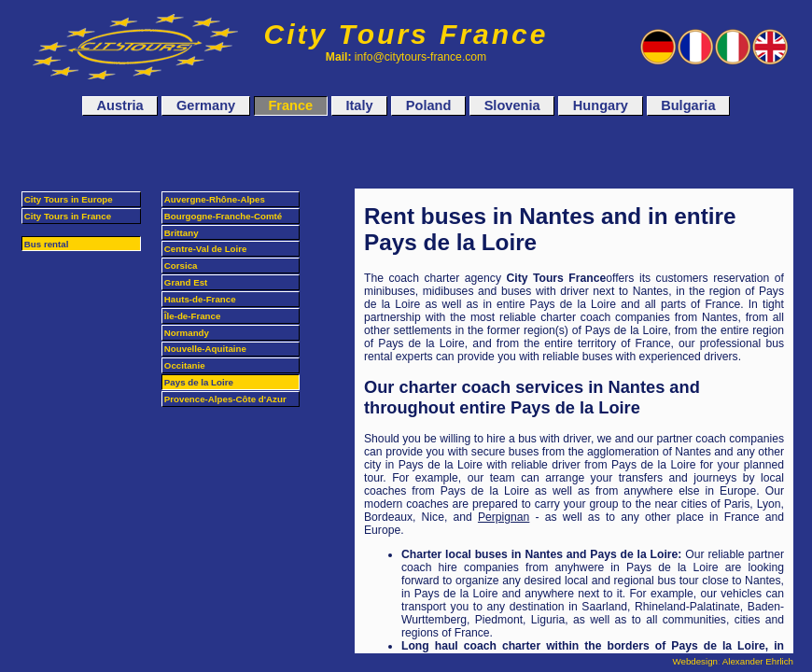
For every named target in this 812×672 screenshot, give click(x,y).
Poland (429, 106)
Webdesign (695, 661)
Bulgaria (688, 106)
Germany (206, 106)
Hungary (601, 106)
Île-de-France (193, 316)
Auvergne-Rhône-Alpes (215, 199)
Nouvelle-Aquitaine (205, 349)
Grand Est (186, 282)
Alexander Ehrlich (758, 661)
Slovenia (512, 106)
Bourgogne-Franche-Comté (223, 216)
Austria (120, 106)
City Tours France (406, 34)
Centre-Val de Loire (206, 249)
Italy (359, 106)
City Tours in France (68, 216)
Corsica (181, 266)
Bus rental (47, 244)
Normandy (187, 333)
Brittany (182, 233)
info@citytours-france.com (420, 57)
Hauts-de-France (200, 299)
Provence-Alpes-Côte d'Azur (225, 399)
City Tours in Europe (69, 199)
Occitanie (185, 365)
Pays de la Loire (199, 382)
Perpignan (504, 517)
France (290, 106)
